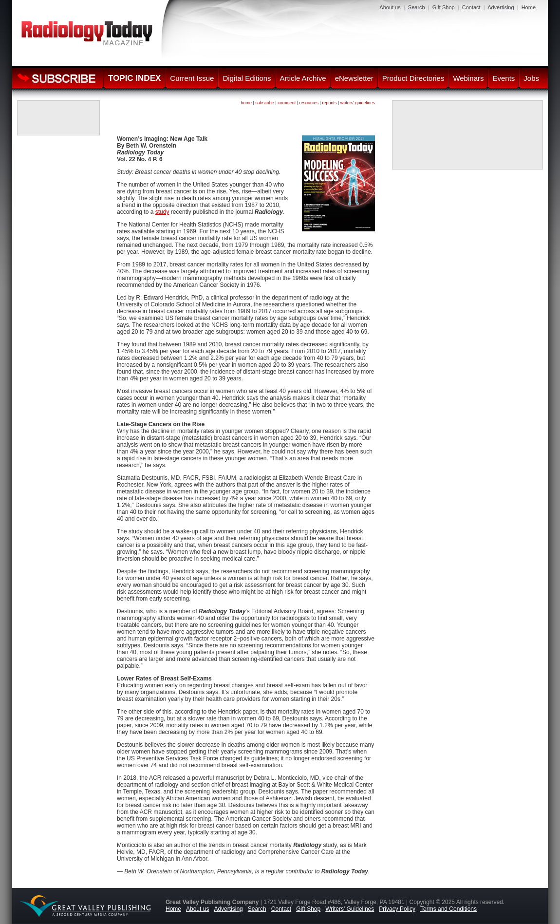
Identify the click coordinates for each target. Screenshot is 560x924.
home (246, 103)
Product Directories (413, 78)
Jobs (531, 78)
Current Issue (192, 78)
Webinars (468, 78)
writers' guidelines (358, 103)
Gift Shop (444, 7)
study (162, 212)
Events (504, 78)
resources (309, 103)
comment (287, 103)
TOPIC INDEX (134, 78)
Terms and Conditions (448, 909)
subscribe (265, 103)
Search (417, 7)
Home (529, 7)
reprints (329, 103)
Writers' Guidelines (350, 909)
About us (390, 7)
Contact (471, 7)
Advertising (501, 7)
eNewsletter (354, 78)
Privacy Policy (397, 909)
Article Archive (303, 78)
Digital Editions (247, 78)
